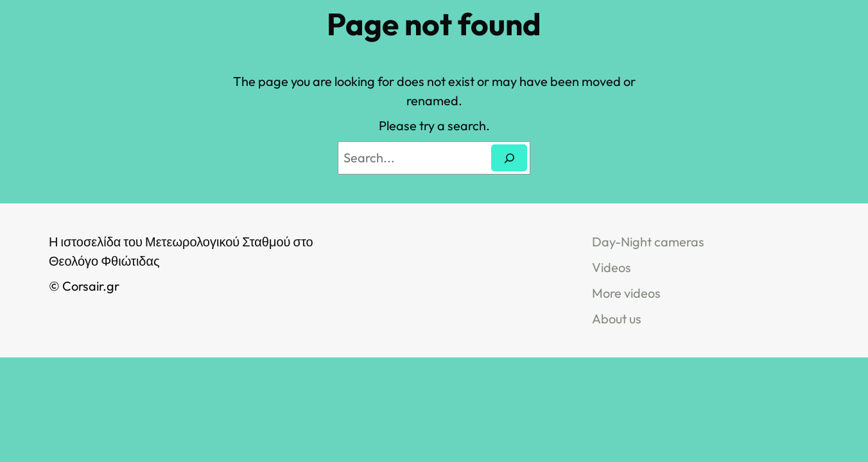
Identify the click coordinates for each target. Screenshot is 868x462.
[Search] (509, 158)
